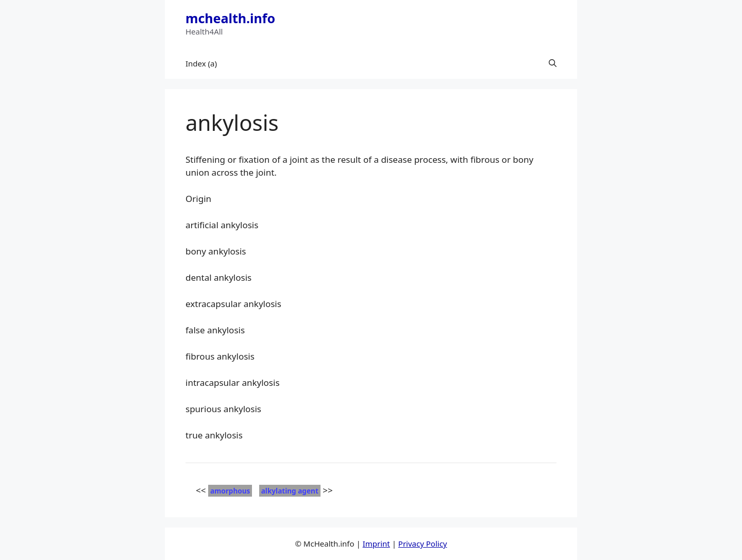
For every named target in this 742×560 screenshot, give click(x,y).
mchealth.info (230, 18)
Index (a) (201, 63)
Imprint (376, 544)
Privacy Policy (423, 544)
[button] (553, 63)
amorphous (230, 491)
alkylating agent (290, 491)
